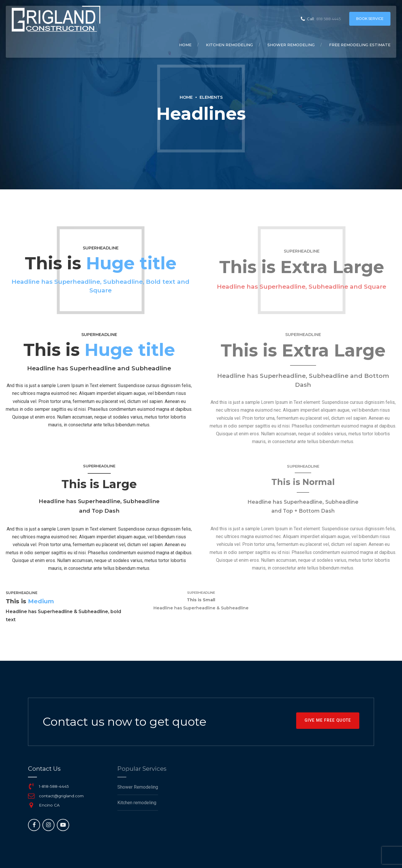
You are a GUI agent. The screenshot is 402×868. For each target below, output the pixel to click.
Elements (211, 97)
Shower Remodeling (291, 45)
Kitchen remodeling (229, 45)
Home (185, 45)
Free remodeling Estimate (360, 45)
